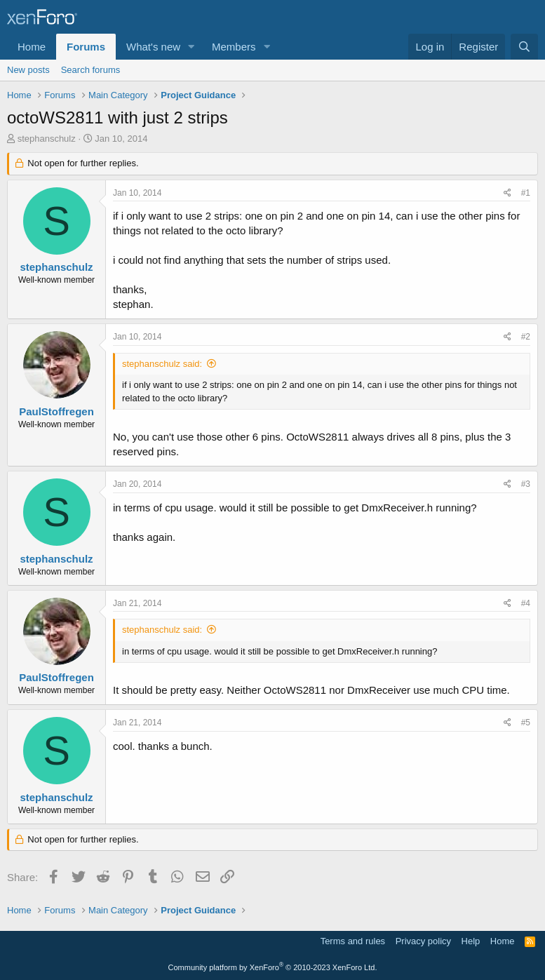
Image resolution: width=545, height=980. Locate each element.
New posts (28, 70)
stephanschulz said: (162, 364)
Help (471, 941)
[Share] (507, 193)
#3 (526, 484)
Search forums (91, 70)
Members (234, 47)
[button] (191, 47)
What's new (153, 47)
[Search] (524, 47)
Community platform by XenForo (273, 967)
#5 (526, 723)
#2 (526, 337)
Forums (86, 47)
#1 (526, 193)
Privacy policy (423, 941)
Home (32, 47)
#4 (526, 603)
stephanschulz (47, 139)
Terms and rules (353, 941)
